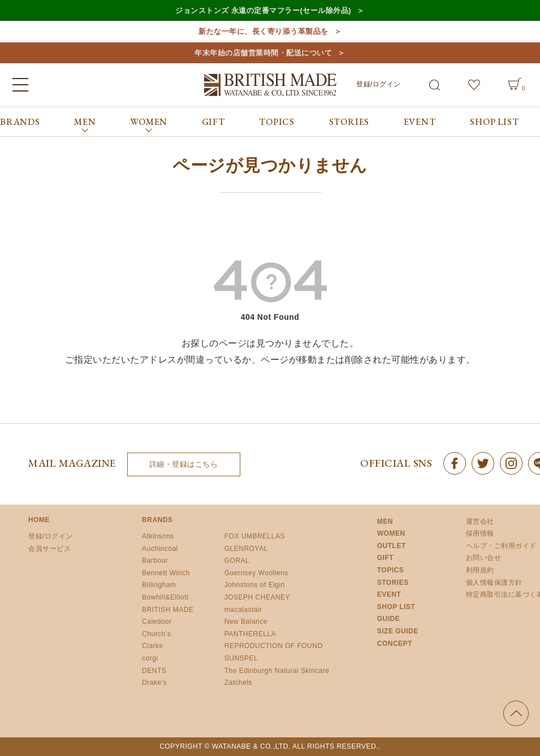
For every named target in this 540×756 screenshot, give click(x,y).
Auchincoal (160, 549)
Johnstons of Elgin (255, 585)
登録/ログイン (379, 84)
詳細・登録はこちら (184, 464)
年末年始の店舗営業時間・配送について (263, 53)
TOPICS (277, 122)
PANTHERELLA (250, 634)
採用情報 (480, 533)
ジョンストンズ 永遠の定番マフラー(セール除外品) (263, 10)
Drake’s (154, 683)
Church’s (156, 634)
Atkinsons (158, 536)
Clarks (152, 646)
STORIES (349, 122)
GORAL (237, 561)
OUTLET (392, 546)
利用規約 (480, 570)
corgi (150, 658)
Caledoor (157, 622)
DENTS (154, 671)
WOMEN (391, 533)
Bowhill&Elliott (165, 597)
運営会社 (480, 522)
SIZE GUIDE (398, 631)
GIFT (213, 122)
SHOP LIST (494, 122)
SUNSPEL (241, 658)
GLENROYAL (246, 549)
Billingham (159, 585)
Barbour (155, 561)
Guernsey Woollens (256, 573)
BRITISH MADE (168, 610)
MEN (385, 522)
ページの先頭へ (516, 713)
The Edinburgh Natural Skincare (277, 671)
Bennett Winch (166, 573)
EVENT (420, 122)
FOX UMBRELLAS (255, 536)
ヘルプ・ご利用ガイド (501, 546)
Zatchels (238, 683)
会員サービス (49, 549)
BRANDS (20, 122)
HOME (39, 520)
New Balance (246, 622)
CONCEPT (395, 644)
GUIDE (389, 619)
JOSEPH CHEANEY (257, 597)
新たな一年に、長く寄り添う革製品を (263, 31)
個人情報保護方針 (494, 583)
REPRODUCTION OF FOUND (274, 646)
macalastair (243, 610)
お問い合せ (484, 558)
